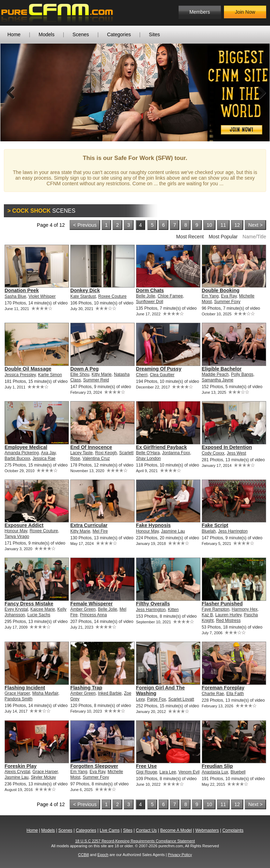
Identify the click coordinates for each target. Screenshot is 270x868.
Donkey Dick (85, 290)
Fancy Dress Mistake (29, 604)
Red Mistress (228, 621)
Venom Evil (189, 772)
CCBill (83, 855)
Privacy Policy (180, 855)
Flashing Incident (25, 688)
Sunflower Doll (150, 302)
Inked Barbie (110, 693)
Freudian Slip (217, 766)
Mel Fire (100, 531)
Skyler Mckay (43, 777)
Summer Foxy (227, 302)
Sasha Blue (15, 296)
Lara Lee (168, 772)
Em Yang (210, 296)
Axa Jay (48, 453)
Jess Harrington (233, 531)
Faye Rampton (216, 609)
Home (14, 34)
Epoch (103, 855)
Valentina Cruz (96, 458)
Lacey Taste (82, 453)
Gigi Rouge (147, 772)
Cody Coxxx (213, 453)
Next (259, 92)
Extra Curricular (89, 525)
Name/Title (254, 237)
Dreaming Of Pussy (159, 369)
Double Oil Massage (28, 369)
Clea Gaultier (162, 375)
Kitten (173, 610)
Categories (119, 34)
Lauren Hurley (228, 615)
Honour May (16, 531)
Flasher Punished (222, 604)
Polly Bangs (242, 374)
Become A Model (176, 830)
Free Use (146, 766)
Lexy (140, 699)
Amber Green (83, 609)
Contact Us (146, 830)
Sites (155, 34)
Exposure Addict (24, 525)
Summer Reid (96, 380)
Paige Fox (156, 699)
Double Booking (221, 290)
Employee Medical (26, 447)
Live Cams (110, 830)
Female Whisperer (92, 604)
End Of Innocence (91, 447)
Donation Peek (22, 290)
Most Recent (190, 237)
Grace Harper (17, 693)
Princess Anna (93, 615)
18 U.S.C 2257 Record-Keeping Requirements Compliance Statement (135, 841)
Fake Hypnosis (153, 525)
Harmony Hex (245, 609)
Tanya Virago (17, 536)
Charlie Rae (213, 694)
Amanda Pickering (22, 453)
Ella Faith (235, 694)
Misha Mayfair (45, 693)
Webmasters (207, 830)
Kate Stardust (83, 296)
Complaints (233, 830)
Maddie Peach (215, 374)
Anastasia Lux (215, 772)
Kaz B (207, 615)
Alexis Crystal (17, 772)
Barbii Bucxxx (17, 458)
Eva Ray (229, 296)
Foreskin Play (21, 766)
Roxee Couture (112, 296)
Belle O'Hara (148, 453)
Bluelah (209, 531)
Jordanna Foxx (176, 453)
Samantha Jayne (218, 380)
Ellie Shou (80, 374)
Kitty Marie (102, 374)
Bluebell (238, 772)
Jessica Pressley (20, 375)
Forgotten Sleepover (94, 766)
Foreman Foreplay (223, 688)
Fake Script (215, 525)
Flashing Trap (86, 688)
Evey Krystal (16, 609)
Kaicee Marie (43, 609)
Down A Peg (85, 369)
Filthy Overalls (153, 604)
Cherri (142, 375)
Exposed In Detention (227, 447)
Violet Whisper (42, 296)
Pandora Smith (18, 699)
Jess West (236, 453)
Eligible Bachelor (222, 369)
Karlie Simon (50, 375)
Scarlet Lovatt (181, 699)
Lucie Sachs (39, 615)
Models (47, 34)
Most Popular (223, 237)
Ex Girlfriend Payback (162, 447)
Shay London (149, 458)
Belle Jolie (146, 296)
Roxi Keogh (106, 453)
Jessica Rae (44, 458)
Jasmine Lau (173, 531)
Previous (11, 92)
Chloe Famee (170, 296)
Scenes (81, 34)
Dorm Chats (150, 290)
